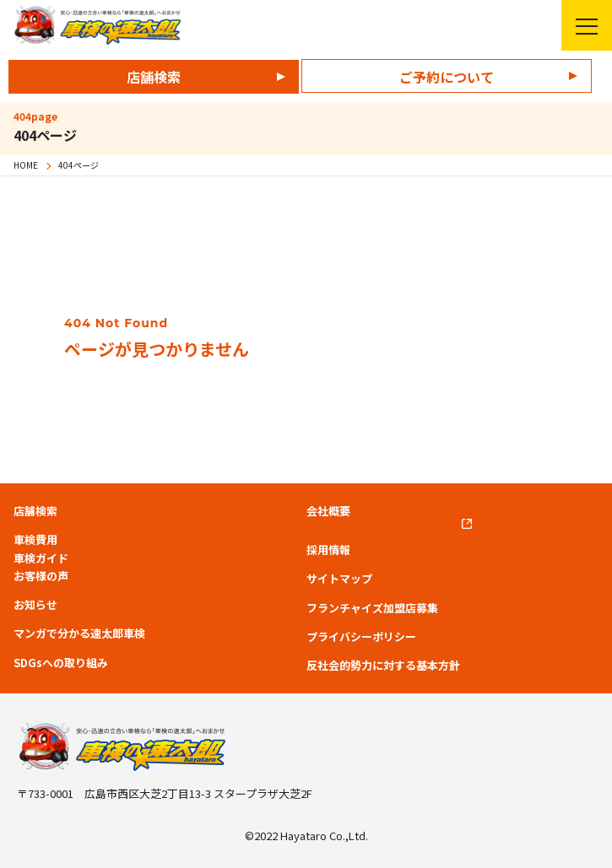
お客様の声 (41, 576)
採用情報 (328, 550)
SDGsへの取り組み (61, 663)
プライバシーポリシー (361, 637)
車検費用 (35, 540)
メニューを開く (580, 25)
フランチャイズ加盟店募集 (372, 608)
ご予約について (447, 77)
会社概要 (328, 511)
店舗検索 (154, 77)
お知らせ (35, 605)
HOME (26, 165)
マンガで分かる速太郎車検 (79, 633)
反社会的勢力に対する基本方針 (383, 666)
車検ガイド (41, 558)
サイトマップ (339, 579)
